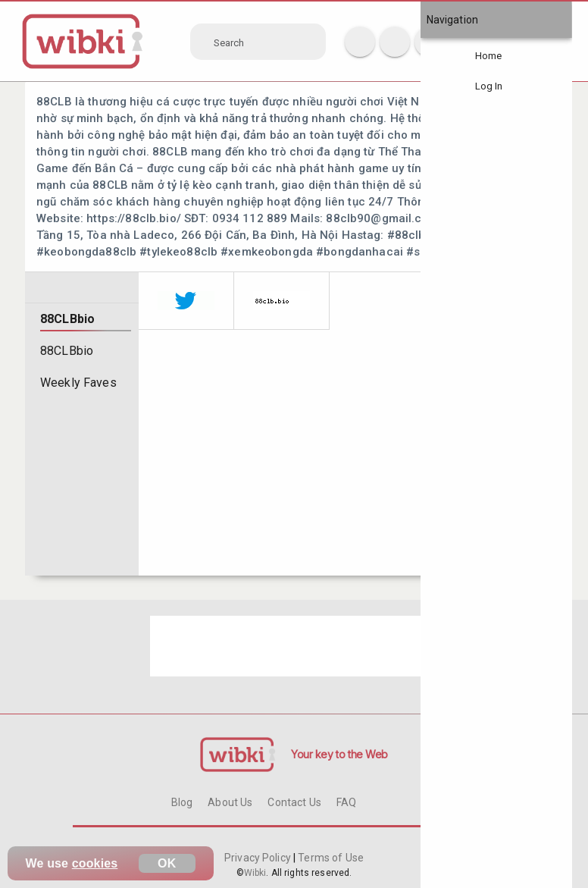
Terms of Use (330, 858)
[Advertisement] (294, 646)
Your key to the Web (339, 754)
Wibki (255, 873)
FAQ (346, 802)
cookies (95, 863)
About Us (230, 802)
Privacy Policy (259, 858)
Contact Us (294, 802)
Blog (182, 802)
